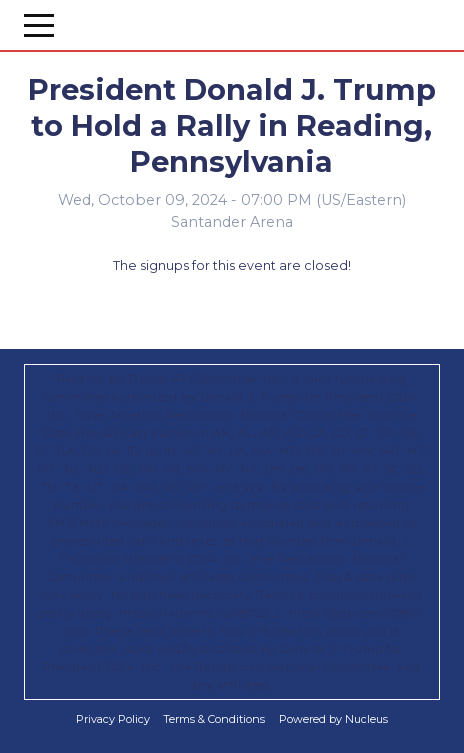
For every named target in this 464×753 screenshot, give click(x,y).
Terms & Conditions (214, 719)
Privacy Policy (113, 719)
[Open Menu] (39, 25)
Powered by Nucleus (333, 719)
